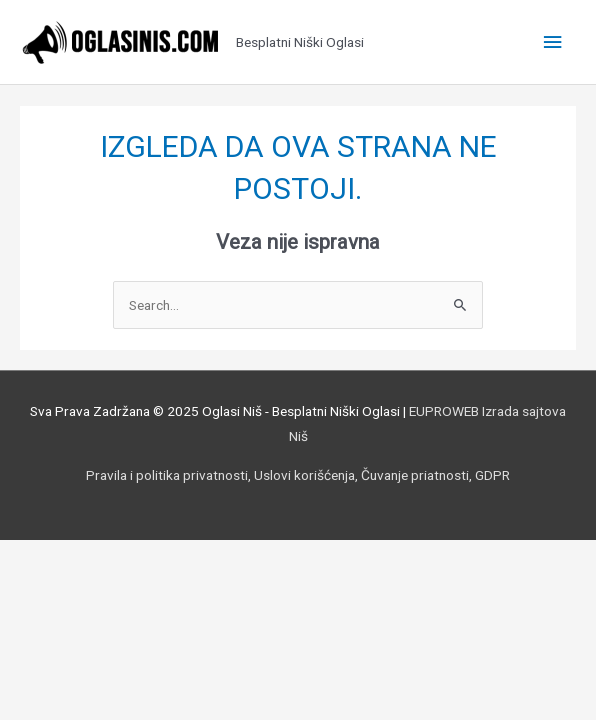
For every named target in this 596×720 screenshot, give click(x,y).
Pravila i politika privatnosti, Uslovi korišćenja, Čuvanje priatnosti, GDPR (298, 475)
